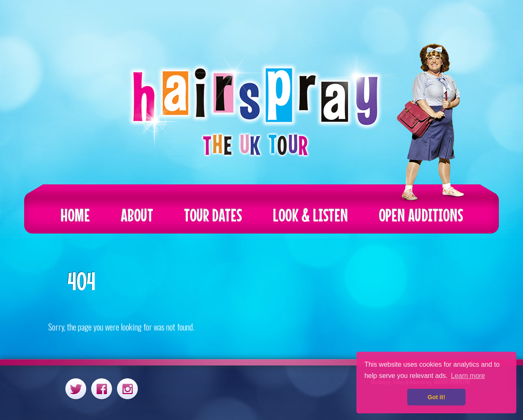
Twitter (76, 389)
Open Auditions (421, 215)
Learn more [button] (468, 376)
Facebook (102, 389)
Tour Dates (213, 215)
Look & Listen (310, 215)
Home (75, 215)
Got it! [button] (436, 397)
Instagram (127, 389)
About (137, 215)
